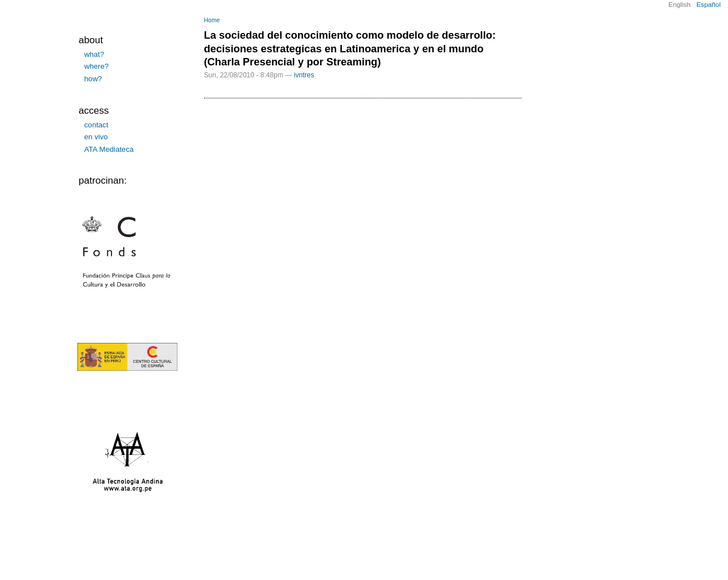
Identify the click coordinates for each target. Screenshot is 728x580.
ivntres (304, 75)
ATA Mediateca (109, 149)
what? (94, 54)
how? (93, 79)
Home (212, 20)
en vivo (96, 137)
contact (96, 125)
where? (96, 66)
